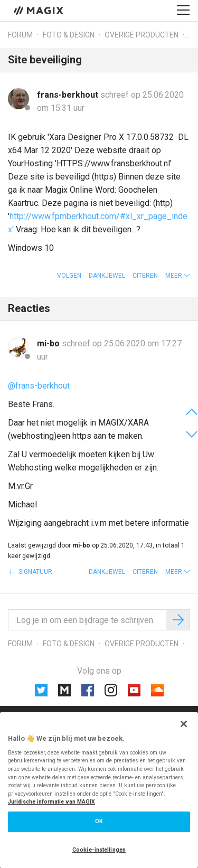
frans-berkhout (69, 95)
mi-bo (49, 343)
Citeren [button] (145, 276)
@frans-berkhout (39, 386)
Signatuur (35, 572)
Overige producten (142, 35)
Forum (20, 35)
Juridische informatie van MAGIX (51, 802)
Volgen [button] (69, 276)
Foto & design (69, 35)
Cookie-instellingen (99, 850)
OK (99, 821)
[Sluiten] (184, 724)
